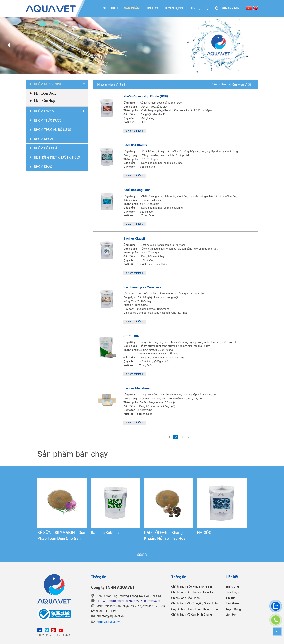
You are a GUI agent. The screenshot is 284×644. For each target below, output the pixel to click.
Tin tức (152, 8)
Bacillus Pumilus (135, 145)
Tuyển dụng (174, 8)
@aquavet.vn (115, 616)
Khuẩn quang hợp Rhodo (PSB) (146, 96)
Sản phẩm (132, 8)
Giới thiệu (110, 8)
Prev (9, 45)
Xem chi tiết (134, 131)
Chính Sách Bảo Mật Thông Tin (192, 587)
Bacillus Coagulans (137, 190)
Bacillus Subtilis (105, 533)
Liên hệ (195, 8)
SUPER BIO (131, 336)
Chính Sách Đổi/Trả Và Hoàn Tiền (193, 592)
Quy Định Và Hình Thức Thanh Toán (194, 609)
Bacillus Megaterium (138, 388)
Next (275, 45)
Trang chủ (232, 587)
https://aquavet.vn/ (109, 622)
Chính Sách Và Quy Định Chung (192, 615)
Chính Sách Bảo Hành (185, 598)
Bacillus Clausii (134, 239)
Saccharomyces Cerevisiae (142, 287)
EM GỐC (204, 533)
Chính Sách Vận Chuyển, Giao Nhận (194, 603)
